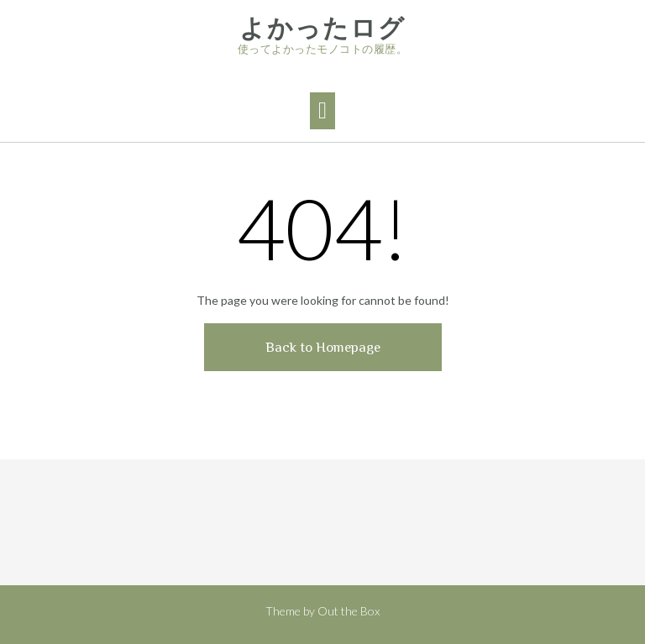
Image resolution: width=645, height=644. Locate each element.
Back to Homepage (323, 347)
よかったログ (322, 29)
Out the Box (349, 611)
